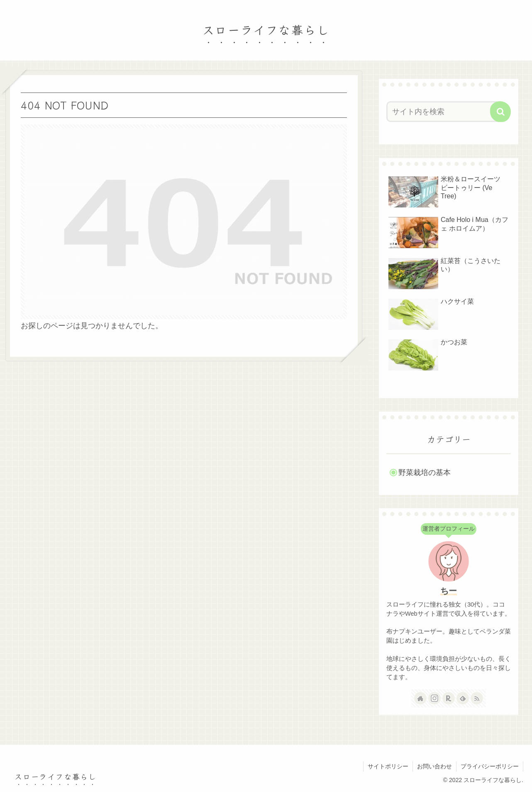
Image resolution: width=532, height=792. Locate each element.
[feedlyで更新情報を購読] (463, 698)
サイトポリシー (388, 766)
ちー (449, 591)
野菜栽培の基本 (425, 473)
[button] (500, 112)
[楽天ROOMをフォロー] (449, 698)
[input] (444, 112)
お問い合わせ (434, 766)
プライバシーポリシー (490, 766)
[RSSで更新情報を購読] (477, 698)
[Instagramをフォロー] (434, 698)
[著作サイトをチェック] (420, 698)
